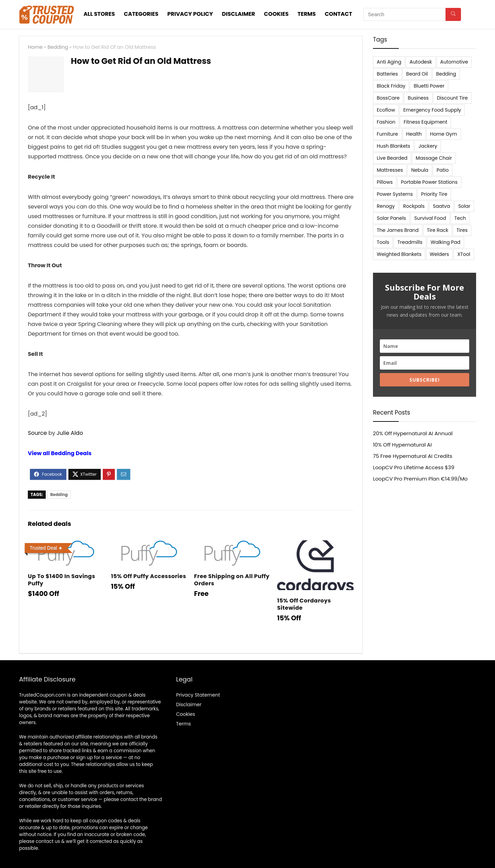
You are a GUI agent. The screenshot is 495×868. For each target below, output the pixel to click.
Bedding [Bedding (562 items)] (446, 74)
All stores (99, 14)
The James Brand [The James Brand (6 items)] (398, 230)
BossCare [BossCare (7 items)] (388, 98)
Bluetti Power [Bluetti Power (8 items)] (429, 86)
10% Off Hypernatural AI (402, 445)
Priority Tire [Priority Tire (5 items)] (434, 194)
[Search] (453, 14)
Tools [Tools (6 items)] (383, 242)
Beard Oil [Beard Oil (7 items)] (417, 74)
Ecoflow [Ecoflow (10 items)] (386, 110)
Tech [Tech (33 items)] (460, 218)
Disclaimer (239, 14)
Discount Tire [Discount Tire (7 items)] (452, 98)
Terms (307, 14)
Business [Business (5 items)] (418, 98)
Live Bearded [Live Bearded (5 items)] (392, 158)
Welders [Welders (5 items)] (439, 254)
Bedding (58, 47)
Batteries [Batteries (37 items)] (387, 74)
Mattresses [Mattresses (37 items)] (390, 170)
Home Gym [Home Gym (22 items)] (444, 134)
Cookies (276, 14)
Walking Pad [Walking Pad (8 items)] (445, 242)
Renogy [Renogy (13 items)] (386, 206)
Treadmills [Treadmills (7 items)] (410, 242)
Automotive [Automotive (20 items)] (454, 62)
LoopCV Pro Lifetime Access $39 (414, 467)
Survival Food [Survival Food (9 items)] (430, 218)
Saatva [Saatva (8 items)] (441, 206)
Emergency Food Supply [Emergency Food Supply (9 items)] (432, 110)
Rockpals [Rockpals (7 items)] (414, 206)
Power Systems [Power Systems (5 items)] (395, 194)
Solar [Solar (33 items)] (464, 206)
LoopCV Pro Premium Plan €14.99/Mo (420, 479)
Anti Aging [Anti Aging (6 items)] (389, 62)
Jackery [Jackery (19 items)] (428, 146)
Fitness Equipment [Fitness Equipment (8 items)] (425, 122)
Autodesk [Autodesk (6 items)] (421, 62)
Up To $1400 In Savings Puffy (62, 580)
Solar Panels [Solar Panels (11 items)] (391, 218)
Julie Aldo (70, 433)
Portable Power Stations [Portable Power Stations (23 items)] (429, 182)
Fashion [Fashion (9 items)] (386, 122)
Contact (339, 14)
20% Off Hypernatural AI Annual (413, 433)
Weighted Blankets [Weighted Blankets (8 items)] (399, 254)
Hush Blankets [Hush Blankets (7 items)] (393, 146)
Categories (141, 14)
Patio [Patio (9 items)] (443, 170)
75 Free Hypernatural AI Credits (413, 456)
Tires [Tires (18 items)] (462, 230)
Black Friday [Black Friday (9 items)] (391, 86)
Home (35, 47)
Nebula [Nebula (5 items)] (420, 170)
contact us (48, 841)
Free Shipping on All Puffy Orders (232, 580)
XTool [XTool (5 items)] (464, 254)
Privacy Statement (198, 695)
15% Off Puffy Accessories (148, 576)
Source (37, 433)
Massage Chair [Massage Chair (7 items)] (434, 158)
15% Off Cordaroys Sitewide (304, 604)
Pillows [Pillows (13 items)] (385, 182)
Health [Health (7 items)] (414, 134)
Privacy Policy (190, 14)
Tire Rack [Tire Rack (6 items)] (438, 230)
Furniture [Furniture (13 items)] (387, 134)
